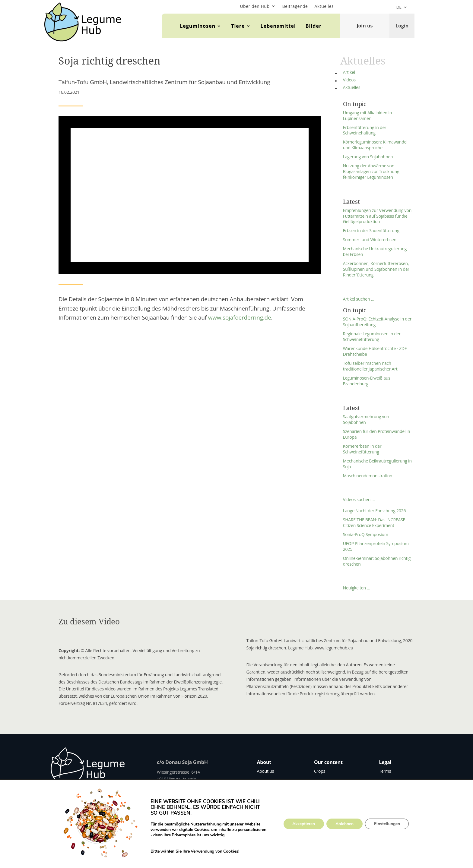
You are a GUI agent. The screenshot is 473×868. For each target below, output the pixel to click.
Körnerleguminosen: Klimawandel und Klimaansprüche (375, 145)
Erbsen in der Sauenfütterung (371, 230)
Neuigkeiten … (357, 588)
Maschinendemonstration (368, 476)
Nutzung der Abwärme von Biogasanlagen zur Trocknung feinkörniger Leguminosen (371, 171)
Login (402, 26)
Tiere (238, 26)
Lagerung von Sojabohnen (368, 157)
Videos (349, 80)
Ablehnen (345, 824)
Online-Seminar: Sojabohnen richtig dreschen (377, 561)
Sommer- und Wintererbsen (370, 240)
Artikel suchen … (359, 299)
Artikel (349, 72)
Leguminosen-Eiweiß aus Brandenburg (367, 381)
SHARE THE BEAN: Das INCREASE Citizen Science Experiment (374, 522)
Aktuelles (324, 6)
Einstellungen (387, 824)
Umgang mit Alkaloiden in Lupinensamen (367, 115)
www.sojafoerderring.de (240, 317)
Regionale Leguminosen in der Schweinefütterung (372, 336)
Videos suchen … (359, 499)
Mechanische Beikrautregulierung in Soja (377, 464)
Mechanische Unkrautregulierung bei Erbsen (375, 251)
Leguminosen (198, 26)
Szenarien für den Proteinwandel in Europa (377, 434)
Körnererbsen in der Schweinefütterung (362, 449)
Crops (320, 771)
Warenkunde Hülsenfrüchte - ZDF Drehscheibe (375, 351)
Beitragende (295, 6)
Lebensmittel (278, 26)
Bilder (314, 26)
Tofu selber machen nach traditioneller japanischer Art (370, 366)
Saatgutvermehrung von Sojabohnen (366, 419)
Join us (365, 26)
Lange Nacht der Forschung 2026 (375, 511)
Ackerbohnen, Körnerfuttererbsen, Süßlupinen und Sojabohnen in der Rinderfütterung (376, 269)
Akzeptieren (304, 824)
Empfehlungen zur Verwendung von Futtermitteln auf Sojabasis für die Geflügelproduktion (377, 216)
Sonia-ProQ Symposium (366, 534)
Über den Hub (255, 6)
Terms (385, 771)
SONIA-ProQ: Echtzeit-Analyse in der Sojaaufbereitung (377, 322)
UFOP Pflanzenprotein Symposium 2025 (376, 546)
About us (265, 771)
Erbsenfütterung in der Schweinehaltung (365, 130)
